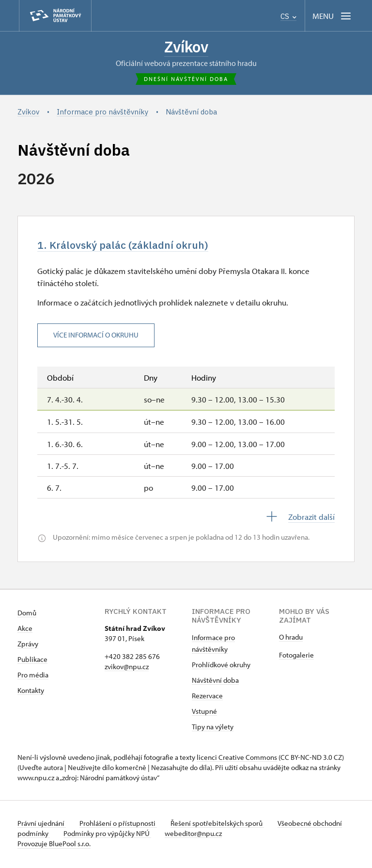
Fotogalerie (296, 657)
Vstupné (204, 713)
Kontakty (31, 692)
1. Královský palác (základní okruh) (128, 247)
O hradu (291, 639)
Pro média (33, 677)
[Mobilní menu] (333, 16)
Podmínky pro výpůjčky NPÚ (140, 835)
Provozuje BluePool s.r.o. (54, 845)
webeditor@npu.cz (228, 835)
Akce (25, 630)
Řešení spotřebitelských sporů (221, 825)
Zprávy (28, 646)
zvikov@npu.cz (127, 668)
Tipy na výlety (213, 729)
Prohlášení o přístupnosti (120, 825)
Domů (27, 615)
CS (288, 16)
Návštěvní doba (215, 682)
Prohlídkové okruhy (221, 667)
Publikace (32, 661)
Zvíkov (186, 47)
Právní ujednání (42, 825)
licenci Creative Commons (237, 759)
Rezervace (207, 698)
